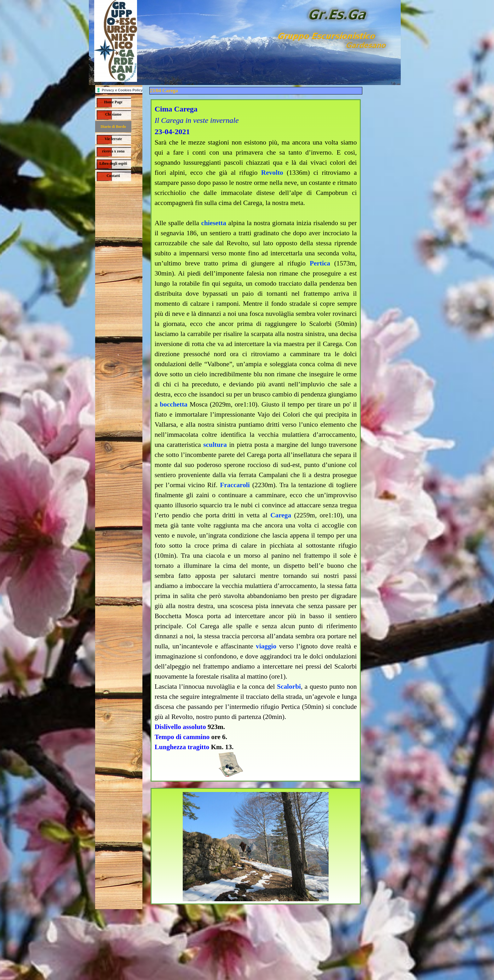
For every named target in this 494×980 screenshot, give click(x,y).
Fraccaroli (235, 485)
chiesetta (214, 223)
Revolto (272, 173)
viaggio (266, 646)
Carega (281, 515)
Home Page (113, 102)
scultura (215, 445)
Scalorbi (289, 687)
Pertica (320, 263)
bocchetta (174, 404)
